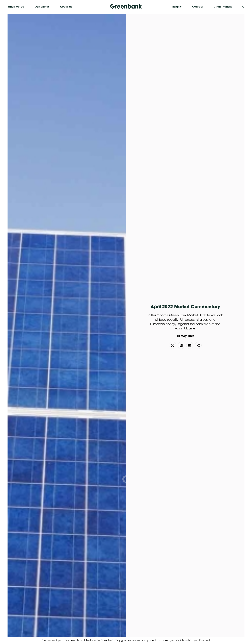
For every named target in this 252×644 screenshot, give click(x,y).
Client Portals (223, 7)
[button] (173, 345)
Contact (198, 7)
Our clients (42, 7)
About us (66, 7)
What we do (16, 7)
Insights (177, 7)
